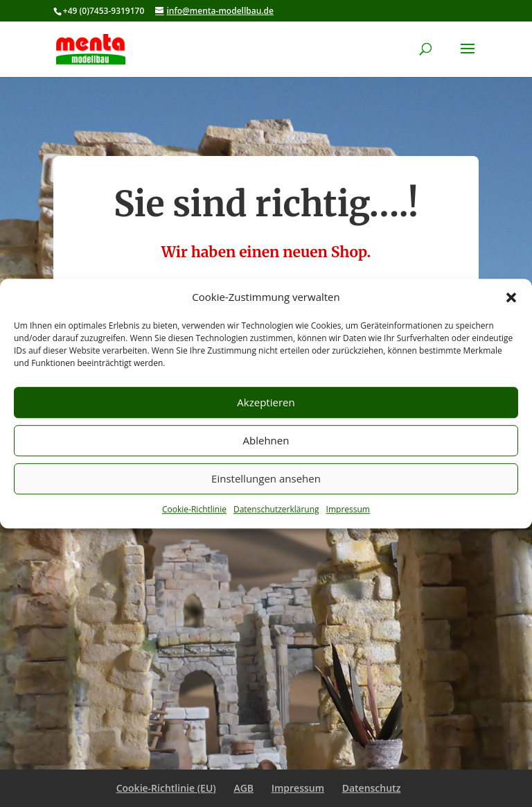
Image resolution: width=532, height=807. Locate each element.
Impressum (348, 509)
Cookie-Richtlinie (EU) (166, 788)
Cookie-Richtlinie (194, 509)
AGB (243, 788)
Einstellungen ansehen (266, 479)
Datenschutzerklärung (276, 509)
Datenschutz (372, 788)
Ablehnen (266, 441)
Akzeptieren (266, 403)
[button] (511, 297)
